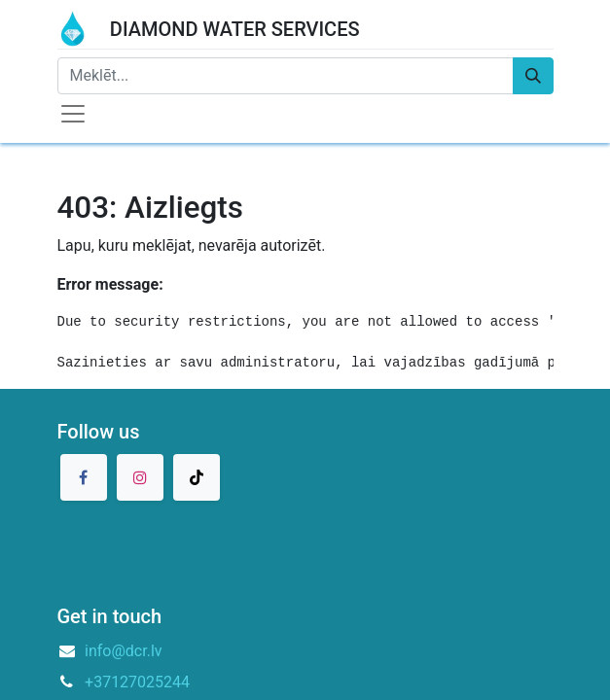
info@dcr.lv (124, 651)
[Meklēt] (533, 76)
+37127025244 (137, 682)
